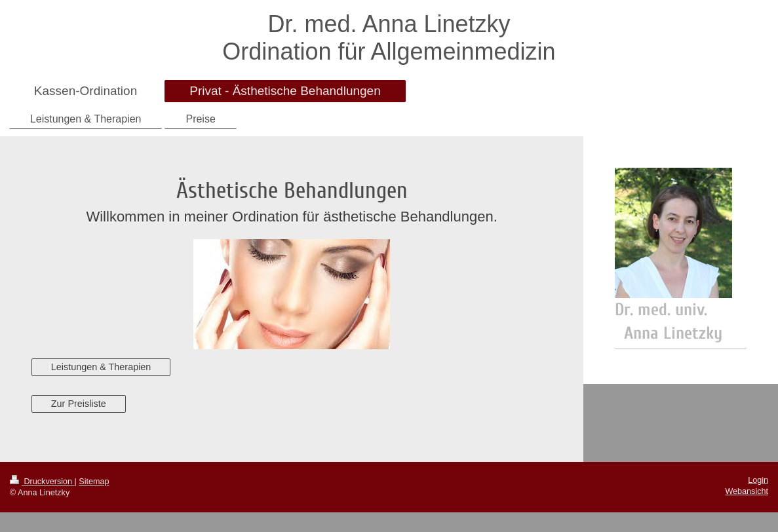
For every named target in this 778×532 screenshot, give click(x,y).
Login (758, 480)
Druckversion (42, 482)
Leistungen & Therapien (101, 367)
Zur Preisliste (79, 404)
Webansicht (747, 491)
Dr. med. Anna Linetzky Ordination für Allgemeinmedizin (389, 38)
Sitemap (94, 482)
